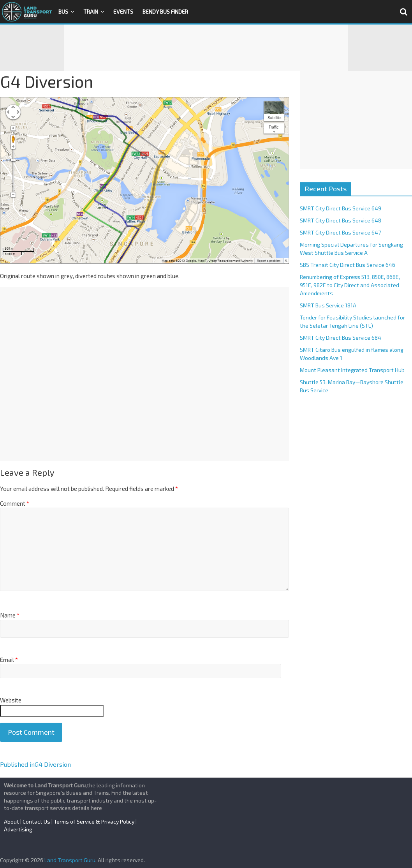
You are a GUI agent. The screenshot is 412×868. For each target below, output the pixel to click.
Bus (63, 11)
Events (123, 11)
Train (91, 11)
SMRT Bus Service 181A (328, 305)
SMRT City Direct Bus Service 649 (341, 208)
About (11, 821)
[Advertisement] (206, 48)
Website (11, 700)
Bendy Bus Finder (165, 11)
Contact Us (36, 821)
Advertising (18, 829)
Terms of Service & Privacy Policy (94, 821)
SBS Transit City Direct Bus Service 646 (348, 265)
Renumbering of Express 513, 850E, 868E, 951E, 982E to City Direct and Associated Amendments (350, 285)
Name (10, 615)
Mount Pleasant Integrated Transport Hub (352, 370)
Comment (15, 503)
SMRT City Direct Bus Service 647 (340, 232)
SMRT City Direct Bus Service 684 (341, 338)
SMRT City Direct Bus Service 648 (341, 220)
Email (9, 660)
